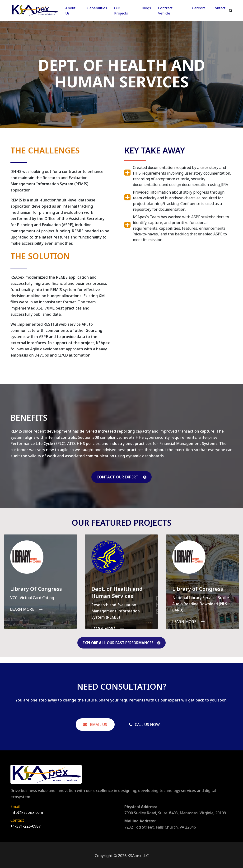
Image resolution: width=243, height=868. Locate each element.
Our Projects (121, 11)
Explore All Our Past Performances (121, 643)
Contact (219, 8)
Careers (199, 8)
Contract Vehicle (165, 11)
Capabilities (97, 8)
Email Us (95, 725)
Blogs (146, 8)
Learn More (26, 609)
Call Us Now (144, 725)
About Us (70, 11)
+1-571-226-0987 (26, 825)
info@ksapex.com (27, 812)
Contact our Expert (121, 477)
